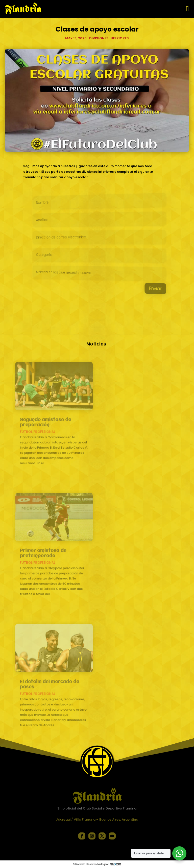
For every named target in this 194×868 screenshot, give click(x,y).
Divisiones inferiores (109, 38)
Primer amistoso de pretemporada (46, 553)
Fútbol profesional (40, 431)
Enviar (148, 291)
